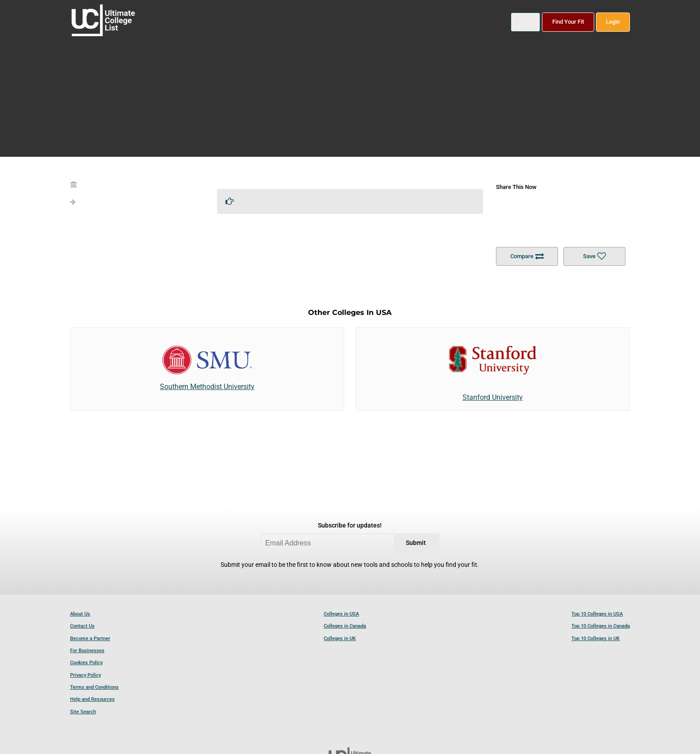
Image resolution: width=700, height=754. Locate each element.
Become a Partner (90, 639)
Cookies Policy (86, 663)
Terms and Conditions (94, 687)
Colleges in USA (341, 614)
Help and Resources (92, 699)
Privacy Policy (85, 675)
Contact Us (82, 626)
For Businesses (87, 651)
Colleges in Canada (345, 626)
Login (613, 22)
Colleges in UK (340, 639)
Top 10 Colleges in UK (596, 639)
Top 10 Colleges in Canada (601, 626)
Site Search (83, 712)
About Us (80, 614)
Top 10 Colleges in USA (597, 614)
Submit (416, 543)
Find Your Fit (568, 22)
